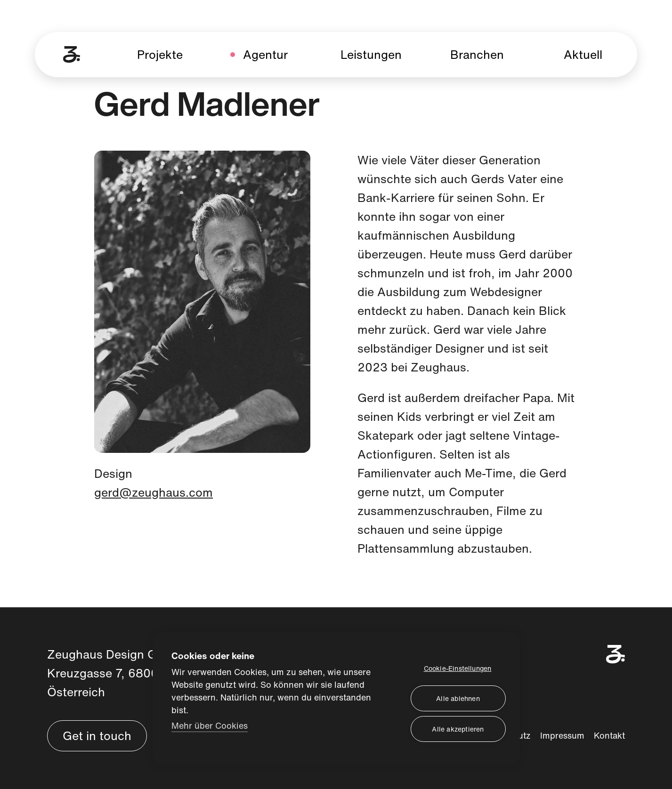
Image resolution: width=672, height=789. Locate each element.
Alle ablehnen (458, 698)
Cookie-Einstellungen (458, 668)
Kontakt (609, 735)
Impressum (562, 735)
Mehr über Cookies (210, 725)
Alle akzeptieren (458, 729)
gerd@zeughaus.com (154, 492)
